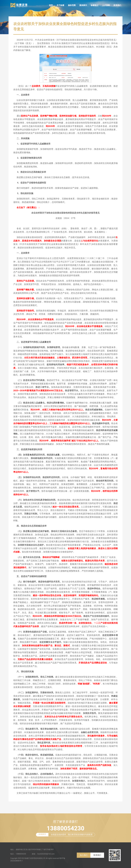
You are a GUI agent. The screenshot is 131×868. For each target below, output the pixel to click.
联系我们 (117, 5)
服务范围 (72, 5)
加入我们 (84, 855)
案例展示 (83, 5)
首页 (51, 5)
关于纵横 (60, 5)
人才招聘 (106, 5)
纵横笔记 (95, 5)
